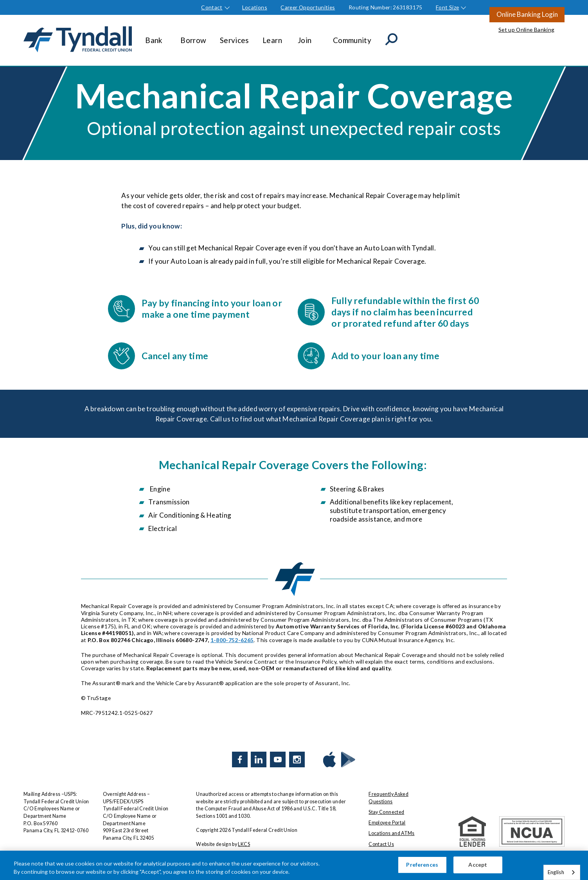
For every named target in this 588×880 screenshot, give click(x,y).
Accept (478, 868)
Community (352, 36)
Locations (255, 7)
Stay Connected (386, 812)
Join (308, 36)
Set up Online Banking (526, 30)
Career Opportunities (308, 7)
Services (235, 36)
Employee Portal (387, 823)
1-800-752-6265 (232, 640)
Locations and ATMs (391, 833)
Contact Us (381, 844)
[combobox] (562, 872)
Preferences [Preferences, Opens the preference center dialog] (422, 868)
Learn (273, 36)
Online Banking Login (527, 14)
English (556, 872)
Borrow (193, 36)
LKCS (244, 844)
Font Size (447, 7)
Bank (156, 36)
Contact (212, 7)
